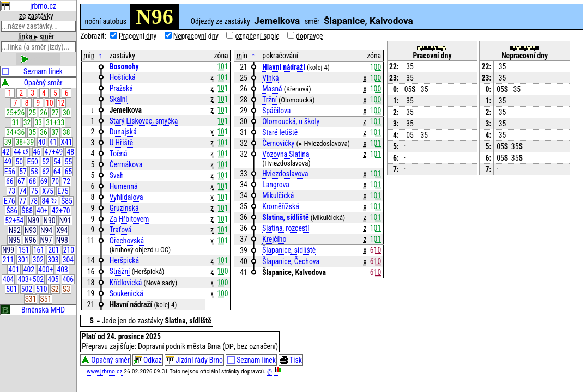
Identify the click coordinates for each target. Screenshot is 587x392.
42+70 (61, 211)
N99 (8, 250)
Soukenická (126, 293)
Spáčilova (276, 111)
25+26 (15, 113)
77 (23, 201)
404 (8, 279)
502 (27, 289)
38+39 (25, 142)
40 (42, 142)
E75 (63, 191)
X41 (66, 142)
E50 (32, 162)
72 (66, 181)
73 (11, 191)
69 (44, 181)
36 (44, 132)
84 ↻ (49, 201)
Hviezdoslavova (285, 174)
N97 (46, 240)
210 (69, 250)
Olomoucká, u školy (291, 121)
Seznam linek (32, 71)
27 (55, 113)
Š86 (12, 211)
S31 (31, 299)
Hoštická (123, 77)
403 (62, 269)
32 (27, 122)
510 (41, 289)
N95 (14, 240)
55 (69, 162)
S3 (66, 289)
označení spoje (257, 36)
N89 (33, 220)
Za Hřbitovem (129, 219)
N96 (30, 240)
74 (23, 191)
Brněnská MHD (33, 310)
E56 (10, 171)
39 (8, 142)
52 (46, 162)
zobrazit (38, 59)
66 (10, 181)
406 (68, 279)
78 (34, 201)
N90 (50, 220)
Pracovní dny (138, 36)
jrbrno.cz (29, 6)
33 (39, 122)
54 (57, 162)
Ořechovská (127, 241)
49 (8, 162)
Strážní (120, 271)
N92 (15, 230)
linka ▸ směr (36, 36)
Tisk (291, 361)
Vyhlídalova (126, 197)
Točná (119, 154)
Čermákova (126, 164)
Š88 (27, 211)
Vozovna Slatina (286, 154)
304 (68, 260)
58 (34, 171)
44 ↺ (22, 152)
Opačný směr (32, 83)
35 (32, 132)
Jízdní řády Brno (194, 361)
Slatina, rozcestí (286, 228)
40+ (42, 211)
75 (34, 191)
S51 (46, 299)
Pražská (121, 88)
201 (53, 250)
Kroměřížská (281, 206)
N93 (31, 230)
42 (6, 152)
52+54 (14, 220)
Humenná (124, 186)
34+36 (15, 132)
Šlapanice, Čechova (291, 261)
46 (37, 152)
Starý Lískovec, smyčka (144, 121)
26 (44, 113)
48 (71, 152)
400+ (46, 269)
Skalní (119, 99)
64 (57, 171)
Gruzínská (124, 208)
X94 (62, 230)
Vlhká (270, 78)
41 (53, 142)
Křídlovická (126, 283)
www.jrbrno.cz (105, 372)
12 (61, 103)
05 (410, 89)
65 (69, 171)
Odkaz (148, 361)
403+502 (31, 279)
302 (38, 260)
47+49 (53, 152)
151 (23, 250)
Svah (117, 175)
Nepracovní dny (196, 36)
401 (14, 269)
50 (20, 162)
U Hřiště (121, 143)
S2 (55, 289)
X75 (48, 191)
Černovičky (278, 143)
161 (39, 250)
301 (23, 260)
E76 (9, 201)
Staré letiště (280, 132)
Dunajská (123, 132)
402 (29, 269)
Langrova (276, 185)
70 (56, 181)
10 (50, 103)
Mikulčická (278, 195)
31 (16, 122)
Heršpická (124, 260)
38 (66, 132)
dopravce (309, 36)
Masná (272, 89)
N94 (46, 230)
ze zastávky (36, 16)
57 (23, 171)
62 (46, 171)
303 (53, 260)
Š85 (67, 201)
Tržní (270, 100)
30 (66, 113)
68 (33, 181)
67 (21, 181)
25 (32, 113)
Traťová (121, 230)
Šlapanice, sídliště (289, 250)
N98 (62, 240)
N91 (65, 220)
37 (55, 132)
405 (53, 279)
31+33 (55, 122)
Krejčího (274, 239)
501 (11, 289)
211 (8, 260)
